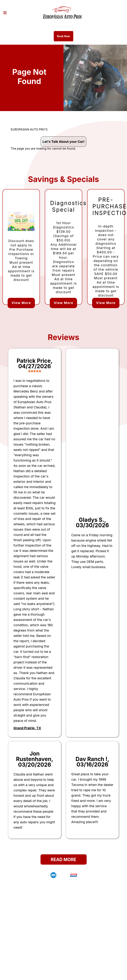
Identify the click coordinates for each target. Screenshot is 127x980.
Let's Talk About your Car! (63, 142)
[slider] (35, 371)
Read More (63, 860)
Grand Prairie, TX (27, 728)
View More (21, 303)
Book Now (64, 36)
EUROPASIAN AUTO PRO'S (29, 129)
